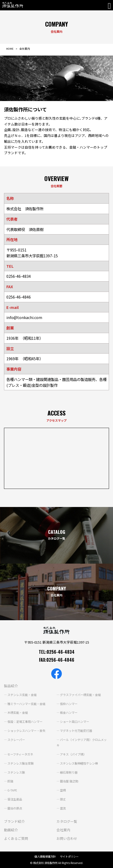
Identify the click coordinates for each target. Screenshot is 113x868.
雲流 (63, 808)
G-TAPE (12, 790)
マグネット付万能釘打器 (76, 731)
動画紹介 (11, 830)
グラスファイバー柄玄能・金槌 (80, 695)
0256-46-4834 (19, 276)
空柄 (63, 790)
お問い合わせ (67, 838)
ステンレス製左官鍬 (21, 763)
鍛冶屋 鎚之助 (69, 781)
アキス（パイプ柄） (73, 754)
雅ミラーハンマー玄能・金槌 (26, 704)
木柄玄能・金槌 (18, 712)
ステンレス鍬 (16, 772)
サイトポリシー (69, 856)
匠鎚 (10, 781)
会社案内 (63, 830)
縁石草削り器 (69, 772)
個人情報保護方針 (45, 856)
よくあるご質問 (16, 838)
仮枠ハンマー (69, 704)
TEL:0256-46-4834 (57, 652)
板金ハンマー (69, 712)
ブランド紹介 (14, 821)
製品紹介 (11, 686)
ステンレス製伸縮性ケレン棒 (79, 763)
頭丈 (63, 799)
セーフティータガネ (20, 754)
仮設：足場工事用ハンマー (25, 722)
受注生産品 (15, 799)
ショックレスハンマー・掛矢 (26, 731)
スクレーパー (16, 740)
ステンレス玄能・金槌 (22, 695)
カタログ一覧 (67, 821)
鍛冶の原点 (15, 808)
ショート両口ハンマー (75, 722)
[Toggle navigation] (110, 6)
